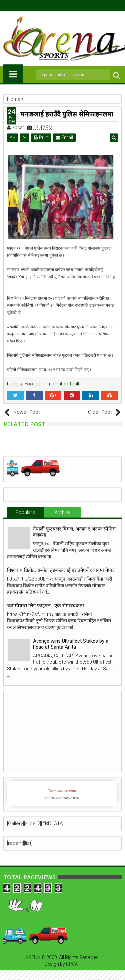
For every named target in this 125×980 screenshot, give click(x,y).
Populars (25, 512)
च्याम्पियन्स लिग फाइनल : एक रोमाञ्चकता (45, 606)
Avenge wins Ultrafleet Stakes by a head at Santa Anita (71, 644)
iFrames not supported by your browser (62, 793)
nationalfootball (62, 384)
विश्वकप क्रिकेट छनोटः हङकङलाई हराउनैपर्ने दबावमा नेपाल (61, 570)
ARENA (33, 957)
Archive (62, 512)
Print (41, 137)
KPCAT (73, 964)
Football (33, 384)
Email (64, 137)
